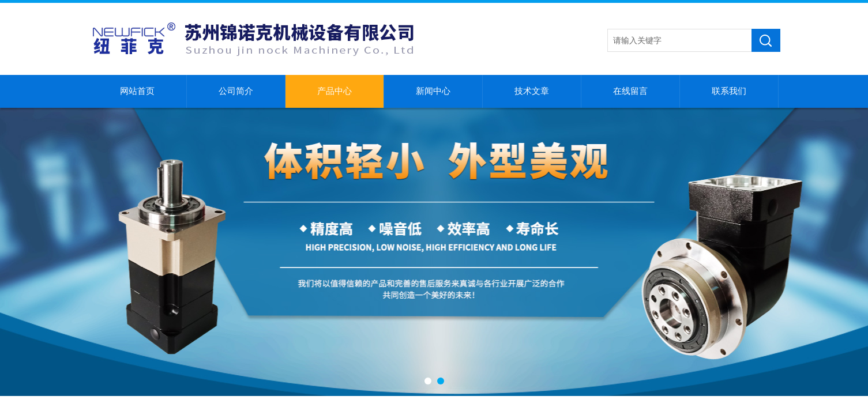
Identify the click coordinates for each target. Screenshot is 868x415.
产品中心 (335, 91)
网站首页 (137, 91)
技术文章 (532, 91)
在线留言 (630, 91)
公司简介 (236, 91)
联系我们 (729, 91)
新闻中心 (433, 91)
